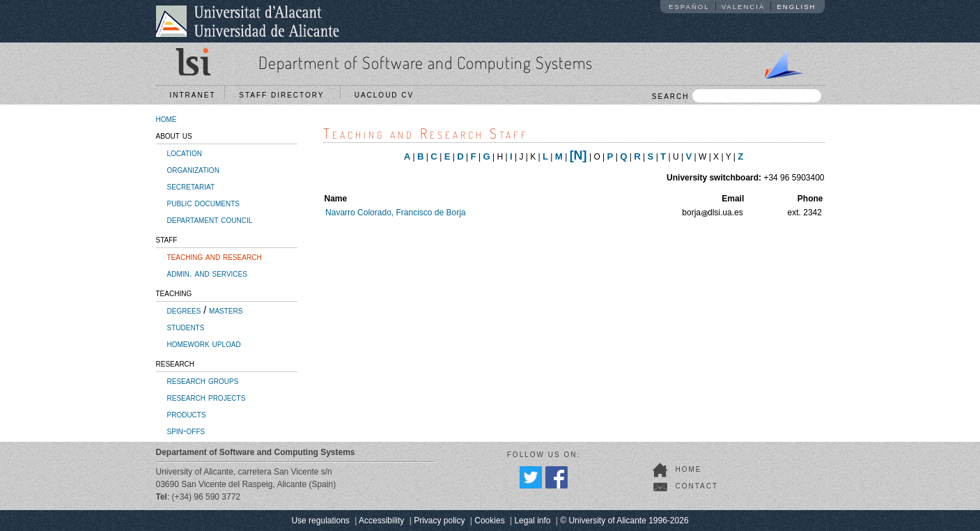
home (166, 118)
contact (697, 486)
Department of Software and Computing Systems (426, 62)
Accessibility (381, 521)
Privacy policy (439, 521)
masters (226, 310)
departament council (210, 220)
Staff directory (285, 95)
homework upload (204, 344)
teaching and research (215, 256)
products (187, 414)
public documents (203, 203)
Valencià (744, 7)
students (186, 327)
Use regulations (320, 521)
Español (689, 7)
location (185, 153)
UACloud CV (388, 95)
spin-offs (186, 431)
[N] (578, 155)
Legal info (532, 521)
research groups (203, 380)
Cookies (489, 521)
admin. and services (207, 273)
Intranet (193, 95)
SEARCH (737, 96)
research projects (207, 397)
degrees (184, 310)
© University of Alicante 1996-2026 (624, 521)
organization (193, 169)
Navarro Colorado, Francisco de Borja (395, 213)
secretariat (191, 186)
